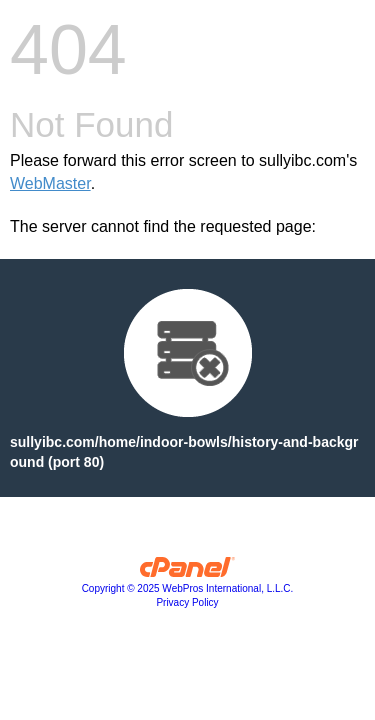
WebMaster (50, 183)
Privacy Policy (187, 602)
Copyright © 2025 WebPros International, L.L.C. (188, 588)
